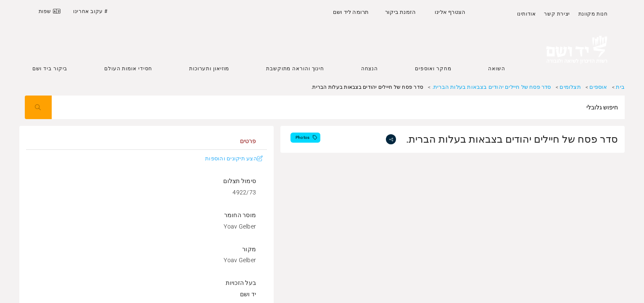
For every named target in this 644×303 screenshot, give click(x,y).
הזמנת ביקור (400, 12)
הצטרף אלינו (450, 12)
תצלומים (570, 87)
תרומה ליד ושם (351, 12)
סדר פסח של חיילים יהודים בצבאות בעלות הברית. (492, 87)
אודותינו (527, 14)
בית (620, 87)
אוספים (598, 87)
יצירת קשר (557, 14)
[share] (391, 139)
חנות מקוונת (593, 14)
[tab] (248, 141)
